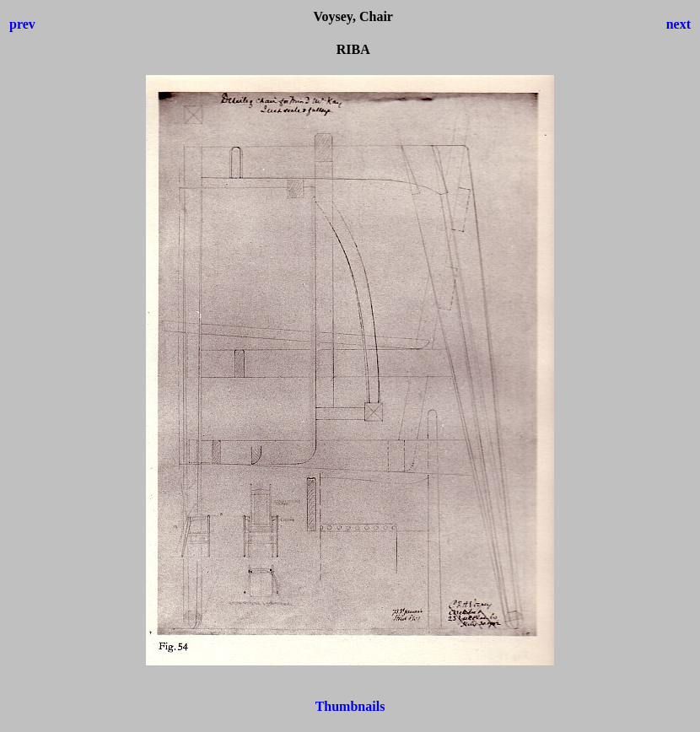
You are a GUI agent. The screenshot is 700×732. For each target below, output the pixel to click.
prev (22, 24)
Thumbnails (350, 706)
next (678, 24)
